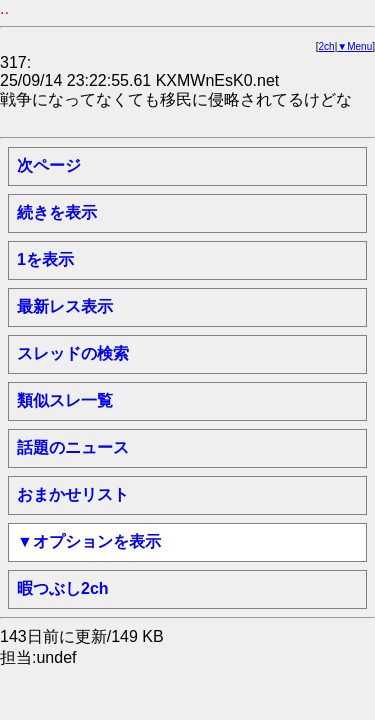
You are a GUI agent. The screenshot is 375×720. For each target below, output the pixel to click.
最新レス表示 (65, 306)
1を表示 (45, 259)
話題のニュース (73, 447)
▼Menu (354, 46)
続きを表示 (57, 212)
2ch (327, 46)
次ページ (49, 165)
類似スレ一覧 (65, 400)
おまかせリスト (73, 494)
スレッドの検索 (73, 353)
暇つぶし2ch (63, 588)
